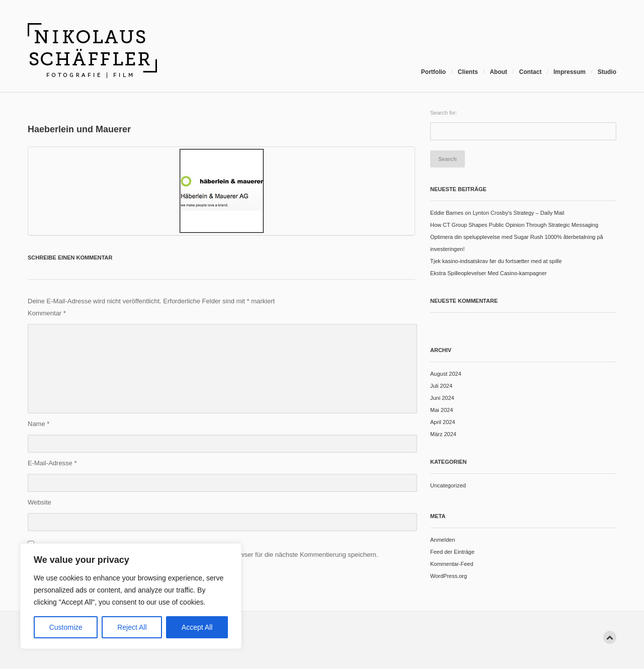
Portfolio (433, 72)
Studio (607, 72)
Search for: (444, 113)
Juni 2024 (442, 398)
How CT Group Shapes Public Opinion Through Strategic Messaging (514, 225)
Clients (468, 72)
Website (39, 502)
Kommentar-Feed (452, 564)
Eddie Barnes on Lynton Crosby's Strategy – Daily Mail (497, 213)
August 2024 (446, 374)
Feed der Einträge (452, 552)
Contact (531, 72)
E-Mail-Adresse (52, 463)
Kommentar (47, 313)
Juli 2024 (441, 386)
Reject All (132, 627)
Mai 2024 (441, 410)
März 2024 (443, 434)
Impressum (570, 72)
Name (38, 424)
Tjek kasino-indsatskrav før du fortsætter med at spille (496, 261)
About (498, 72)
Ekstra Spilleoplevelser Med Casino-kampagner (489, 273)
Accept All (197, 627)
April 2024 (443, 422)
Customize (66, 627)
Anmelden (443, 540)
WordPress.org (449, 576)
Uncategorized (448, 485)
